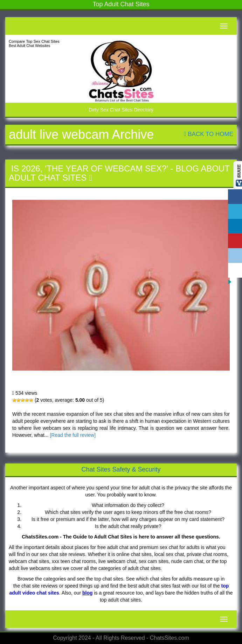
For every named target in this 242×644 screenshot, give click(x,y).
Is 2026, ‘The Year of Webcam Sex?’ (90, 168)
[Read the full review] (73, 435)
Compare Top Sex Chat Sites (34, 41)
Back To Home (209, 134)
